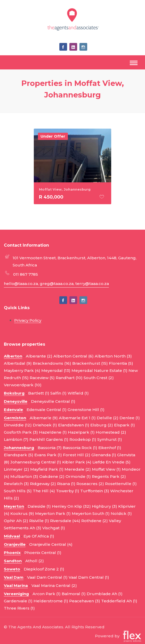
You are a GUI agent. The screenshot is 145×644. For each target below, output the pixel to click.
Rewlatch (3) (16, 484)
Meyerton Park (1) (53, 513)
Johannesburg (19, 448)
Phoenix (12, 553)
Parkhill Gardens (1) (49, 439)
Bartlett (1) (39, 393)
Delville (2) (108, 418)
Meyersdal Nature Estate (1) (99, 370)
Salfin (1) (58, 393)
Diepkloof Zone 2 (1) (44, 569)
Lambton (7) (16, 439)
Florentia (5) (121, 363)
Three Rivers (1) (19, 608)
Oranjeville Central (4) (51, 544)
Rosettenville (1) (121, 484)
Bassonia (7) (50, 448)
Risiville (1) (39, 521)
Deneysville (16, 401)
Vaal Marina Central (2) (54, 585)
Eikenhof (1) (110, 448)
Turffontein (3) (95, 491)
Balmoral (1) (74, 594)
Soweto (12, 569)
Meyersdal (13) (56, 370)
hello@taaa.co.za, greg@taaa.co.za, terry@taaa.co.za (56, 284)
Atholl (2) (35, 561)
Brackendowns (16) (52, 363)
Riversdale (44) (65, 521)
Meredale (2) (78, 469)
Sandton (13, 561)
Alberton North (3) (113, 356)
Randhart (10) (69, 378)
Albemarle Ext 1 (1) (77, 418)
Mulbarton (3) (24, 476)
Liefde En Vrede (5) (111, 462)
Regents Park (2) (109, 476)
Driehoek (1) (45, 425)
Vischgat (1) (54, 528)
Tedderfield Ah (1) (119, 601)
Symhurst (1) (110, 439)
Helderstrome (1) (51, 601)
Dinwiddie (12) (18, 425)
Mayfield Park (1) (47, 469)
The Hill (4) (44, 491)
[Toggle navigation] (134, 63)
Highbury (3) (104, 506)
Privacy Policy (28, 320)
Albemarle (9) (44, 418)
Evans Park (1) (48, 455)
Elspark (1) (124, 425)
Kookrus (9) (22, 513)
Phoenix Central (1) (43, 553)
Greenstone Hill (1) (86, 410)
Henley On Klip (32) (71, 506)
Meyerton (14, 506)
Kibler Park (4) (77, 462)
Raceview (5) (42, 378)
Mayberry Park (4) (22, 370)
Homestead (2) (111, 432)
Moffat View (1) (106, 469)
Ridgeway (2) (43, 484)
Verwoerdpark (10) (23, 385)
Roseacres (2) (90, 484)
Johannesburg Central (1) (36, 462)
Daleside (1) (39, 506)
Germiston (15, 418)
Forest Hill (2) (77, 455)
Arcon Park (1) (47, 594)
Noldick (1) (121, 513)
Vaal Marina (16, 585)
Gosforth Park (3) (21, 432)
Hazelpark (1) (81, 432)
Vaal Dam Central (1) (47, 577)
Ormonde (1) (78, 476)
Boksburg (14, 393)
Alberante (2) (39, 356)
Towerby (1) (68, 491)
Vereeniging (16, 594)
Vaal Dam (14, 577)
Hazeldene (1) (53, 432)
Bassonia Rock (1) (80, 448)
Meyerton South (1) (91, 513)
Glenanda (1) (104, 455)
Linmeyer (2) (17, 469)
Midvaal (12, 536)
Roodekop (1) (83, 439)
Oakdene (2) (52, 476)
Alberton (13, 356)
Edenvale (13, 410)
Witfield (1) (78, 393)
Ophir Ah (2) (16, 521)
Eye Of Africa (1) (39, 536)
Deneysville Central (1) (53, 401)
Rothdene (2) (95, 521)
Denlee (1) (130, 418)
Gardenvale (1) (18, 601)
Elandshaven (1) (74, 425)
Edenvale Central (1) (47, 410)
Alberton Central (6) (74, 356)
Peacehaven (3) (85, 601)
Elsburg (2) (102, 425)
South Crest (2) (99, 378)
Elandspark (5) (19, 455)
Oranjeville (15, 544)
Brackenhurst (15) (90, 363)
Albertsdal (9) (18, 363)
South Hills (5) (18, 491)
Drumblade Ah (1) (105, 594)
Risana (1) (66, 484)
